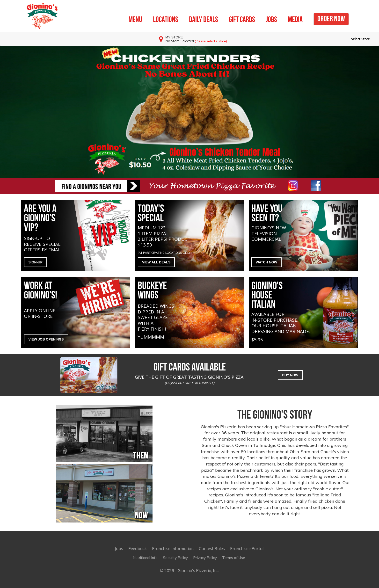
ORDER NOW (331, 18)
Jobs (119, 548)
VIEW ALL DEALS (156, 262)
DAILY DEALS (204, 19)
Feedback (138, 548)
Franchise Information (173, 548)
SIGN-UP (35, 262)
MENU (135, 19)
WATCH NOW (266, 262)
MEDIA (295, 19)
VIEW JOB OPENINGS (46, 339)
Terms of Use (234, 558)
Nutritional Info (145, 558)
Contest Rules (212, 548)
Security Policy (175, 558)
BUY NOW (290, 375)
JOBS (271, 19)
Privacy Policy (205, 558)
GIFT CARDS (242, 19)
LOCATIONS (166, 19)
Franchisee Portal (247, 548)
